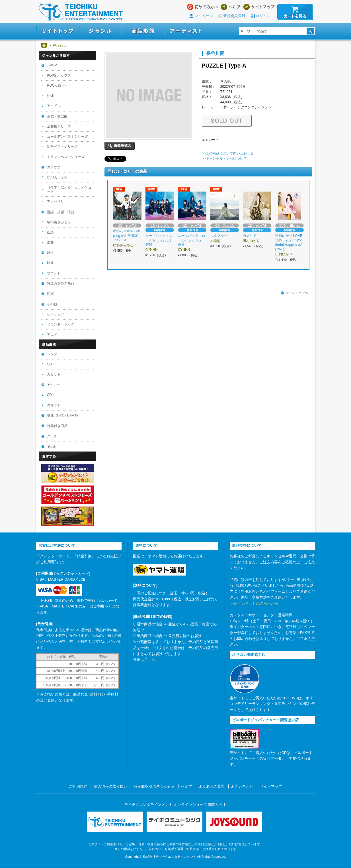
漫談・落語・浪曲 (61, 212)
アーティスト (186, 31)
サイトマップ (259, 7)
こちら (150, 659)
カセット (54, 374)
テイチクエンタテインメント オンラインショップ (81, 12)
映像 (50, 263)
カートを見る (295, 12)
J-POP (52, 65)
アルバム (54, 385)
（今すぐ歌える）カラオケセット (69, 189)
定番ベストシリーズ (62, 147)
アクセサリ (56, 202)
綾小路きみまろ (59, 222)
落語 (50, 232)
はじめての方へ (203, 7)
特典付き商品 (57, 426)
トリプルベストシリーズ (66, 157)
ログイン (263, 16)
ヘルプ (231, 7)
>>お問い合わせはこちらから (254, 603)
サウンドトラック (61, 324)
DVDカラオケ (58, 177)
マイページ (204, 16)
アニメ (52, 335)
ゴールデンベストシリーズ (67, 137)
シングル (54, 354)
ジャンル (100, 31)
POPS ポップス (59, 76)
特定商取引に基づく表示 (154, 786)
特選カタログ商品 (61, 283)
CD (49, 364)
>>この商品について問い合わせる (228, 153)
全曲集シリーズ (59, 126)
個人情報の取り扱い (111, 786)
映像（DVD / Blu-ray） (64, 415)
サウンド (54, 273)
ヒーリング (56, 314)
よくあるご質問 (212, 786)
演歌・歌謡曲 (57, 116)
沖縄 (50, 96)
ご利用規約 (78, 786)
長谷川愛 (215, 53)
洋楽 (50, 294)
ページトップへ (294, 293)
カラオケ (54, 167)
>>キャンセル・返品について (224, 158)
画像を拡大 (120, 146)
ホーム (44, 45)
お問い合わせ (242, 786)
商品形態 (143, 31)
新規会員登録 (234, 16)
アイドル (54, 106)
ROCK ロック (58, 86)
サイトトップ (58, 31)
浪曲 (50, 242)
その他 (52, 304)
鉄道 (50, 253)
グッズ (52, 436)
